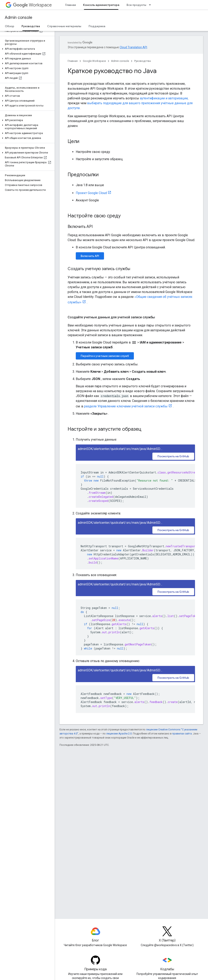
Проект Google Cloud (91, 193)
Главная (70, 5)
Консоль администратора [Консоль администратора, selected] (101, 5)
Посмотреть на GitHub (173, 456)
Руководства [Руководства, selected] (31, 26)
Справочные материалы (64, 26)
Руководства (142, 61)
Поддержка (97, 26)
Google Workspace (94, 61)
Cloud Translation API (133, 47)
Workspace (32, 5)
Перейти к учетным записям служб (105, 356)
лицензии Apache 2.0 (119, 734)
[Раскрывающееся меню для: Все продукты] (151, 5)
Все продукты (136, 5)
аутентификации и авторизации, (164, 98)
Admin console (19, 18)
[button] (27, 49)
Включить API (90, 256)
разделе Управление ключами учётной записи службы (126, 406)
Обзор (10, 26)
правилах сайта (182, 734)
